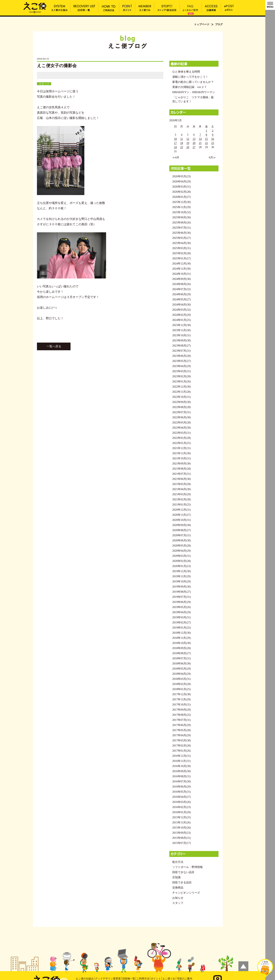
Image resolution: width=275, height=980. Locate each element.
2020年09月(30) (181, 525)
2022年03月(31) (181, 433)
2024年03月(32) (181, 310)
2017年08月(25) (181, 715)
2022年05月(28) (181, 423)
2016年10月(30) (181, 766)
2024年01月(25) (181, 320)
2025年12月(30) (181, 202)
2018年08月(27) (181, 653)
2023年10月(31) (181, 335)
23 (213, 143)
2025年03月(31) (181, 248)
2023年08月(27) (181, 346)
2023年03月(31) (181, 371)
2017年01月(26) (181, 751)
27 (194, 147)
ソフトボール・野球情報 (187, 867)
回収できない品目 (183, 872)
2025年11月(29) (181, 207)
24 (175, 147)
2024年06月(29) (181, 294)
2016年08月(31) (181, 776)
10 (175, 139)
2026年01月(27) (181, 197)
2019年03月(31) (181, 617)
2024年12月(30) (181, 264)
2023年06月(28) (181, 356)
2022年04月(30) (181, 428)
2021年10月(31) (181, 458)
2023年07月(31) (181, 351)
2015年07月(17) (181, 843)
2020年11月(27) (181, 515)
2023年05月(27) (181, 361)
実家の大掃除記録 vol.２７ (190, 87)
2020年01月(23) (181, 566)
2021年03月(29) (181, 494)
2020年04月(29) (181, 551)
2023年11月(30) (181, 330)
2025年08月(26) (181, 223)
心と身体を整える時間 (186, 72)
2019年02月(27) (181, 623)
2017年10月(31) (181, 705)
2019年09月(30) (181, 587)
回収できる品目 (182, 882)
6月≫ (212, 157)
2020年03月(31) (181, 556)
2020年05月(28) (181, 546)
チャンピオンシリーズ (186, 893)
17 (175, 143)
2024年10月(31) (181, 274)
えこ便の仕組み (85, 979)
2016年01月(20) (181, 812)
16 (213, 139)
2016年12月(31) (181, 756)
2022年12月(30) (181, 387)
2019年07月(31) (181, 597)
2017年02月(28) (181, 746)
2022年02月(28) (181, 438)
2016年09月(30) (181, 771)
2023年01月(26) (181, 382)
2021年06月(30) (181, 479)
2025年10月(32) (181, 212)
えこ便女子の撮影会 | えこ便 (35, 7)
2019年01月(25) (181, 628)
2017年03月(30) (181, 740)
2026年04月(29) (181, 182)
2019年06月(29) (181, 602)
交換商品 (178, 888)
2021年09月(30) (181, 464)
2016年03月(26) (181, 802)
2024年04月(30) (181, 305)
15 (206, 139)
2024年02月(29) (181, 315)
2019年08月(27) (181, 592)
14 (200, 139)
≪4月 (176, 157)
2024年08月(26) (181, 284)
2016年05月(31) (181, 792)
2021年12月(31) (181, 448)
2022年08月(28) (181, 407)
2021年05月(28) (181, 484)
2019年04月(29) (181, 612)
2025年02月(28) (181, 253)
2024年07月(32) (181, 289)
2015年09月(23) (181, 833)
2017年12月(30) (181, 694)
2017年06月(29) (181, 725)
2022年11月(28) (181, 392)
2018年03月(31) (181, 679)
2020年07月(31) (181, 535)
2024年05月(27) (181, 299)
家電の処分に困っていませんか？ (193, 82)
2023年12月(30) (181, 325)
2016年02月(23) (181, 807)
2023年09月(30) (181, 341)
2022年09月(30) (181, 402)
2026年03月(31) (181, 187)
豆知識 (176, 877)
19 (188, 143)
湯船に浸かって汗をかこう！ (190, 77)
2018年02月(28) (181, 684)
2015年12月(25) (181, 817)
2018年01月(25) (181, 689)
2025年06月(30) (181, 233)
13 (194, 139)
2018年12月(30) (181, 633)
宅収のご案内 (185, 979)
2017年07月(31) (181, 720)
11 (181, 139)
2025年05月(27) (181, 238)
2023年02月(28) (181, 376)
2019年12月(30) (181, 571)
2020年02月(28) (181, 561)
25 (182, 147)
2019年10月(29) (181, 582)
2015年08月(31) (181, 838)
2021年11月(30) (181, 453)
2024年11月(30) (181, 269)
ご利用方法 (143, 979)
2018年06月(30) (181, 664)
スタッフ (44, 84)
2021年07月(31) (181, 474)
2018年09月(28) (181, 648)
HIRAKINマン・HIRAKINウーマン (194, 92)
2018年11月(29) (181, 638)
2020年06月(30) (181, 540)
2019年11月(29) (181, 576)
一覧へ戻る (54, 346)
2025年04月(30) (181, 243)
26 (188, 147)
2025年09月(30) (181, 217)
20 (194, 143)
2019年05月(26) (181, 607)
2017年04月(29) (181, 735)
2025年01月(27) (181, 258)
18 (182, 143)
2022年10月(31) (181, 397)
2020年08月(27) (181, 530)
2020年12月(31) (181, 510)
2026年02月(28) (181, 192)
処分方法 (178, 862)
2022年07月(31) (181, 412)
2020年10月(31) (181, 520)
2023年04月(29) (181, 366)
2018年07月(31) (181, 658)
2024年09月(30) (181, 279)
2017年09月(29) (181, 710)
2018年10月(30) (181, 643)
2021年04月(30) (181, 489)
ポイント (156, 979)
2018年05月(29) (181, 669)
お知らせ (178, 898)
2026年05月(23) (181, 176)
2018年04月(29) (181, 674)
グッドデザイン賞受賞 (108, 979)
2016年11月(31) (181, 761)
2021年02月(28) (181, 499)
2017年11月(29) (181, 699)
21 (200, 143)
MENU (270, 5)
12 (188, 139)
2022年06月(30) (181, 417)
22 (206, 143)
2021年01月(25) (181, 505)
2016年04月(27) (181, 797)
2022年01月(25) (181, 443)
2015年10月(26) (181, 828)
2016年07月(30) (181, 781)
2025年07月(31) (181, 228)
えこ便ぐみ (169, 979)
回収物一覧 (129, 979)
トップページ (202, 24)
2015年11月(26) (181, 823)
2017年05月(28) (181, 730)
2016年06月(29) (181, 787)
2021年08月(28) (181, 469)
